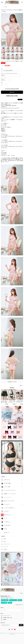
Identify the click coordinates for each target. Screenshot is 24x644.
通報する (21, 386)
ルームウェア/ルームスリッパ (10, 490)
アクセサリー (7, 511)
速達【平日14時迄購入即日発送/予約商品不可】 (9, 74)
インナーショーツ (8, 497)
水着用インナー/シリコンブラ (10, 494)
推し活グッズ (7, 532)
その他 (5, 529)
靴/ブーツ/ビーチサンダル (9, 501)
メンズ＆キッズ (7, 522)
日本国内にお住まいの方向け (12, 96)
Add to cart (12, 92)
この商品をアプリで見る (12, 382)
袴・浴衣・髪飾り (8, 483)
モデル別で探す (7, 525)
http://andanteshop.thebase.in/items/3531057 (10, 108)
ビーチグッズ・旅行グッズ (9, 508)
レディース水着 (7, 487)
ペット (5, 518)
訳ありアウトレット (8, 515)
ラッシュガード (7, 504)
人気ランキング (7, 480)
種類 (2, 69)
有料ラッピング (4, 78)
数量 (2, 83)
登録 (21, 625)
